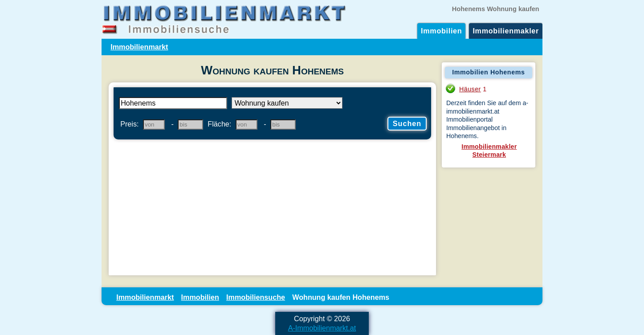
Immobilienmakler (506, 31)
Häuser (470, 89)
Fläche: (219, 124)
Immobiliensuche (256, 297)
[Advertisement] (272, 208)
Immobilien (441, 31)
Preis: (129, 124)
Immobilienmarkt (139, 47)
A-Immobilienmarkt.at (322, 328)
